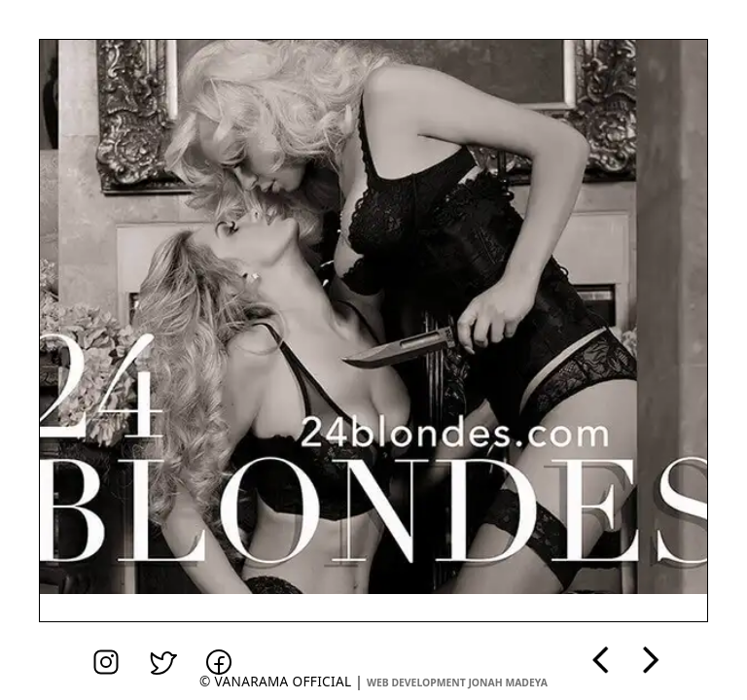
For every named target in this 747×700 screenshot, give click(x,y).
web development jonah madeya (457, 682)
